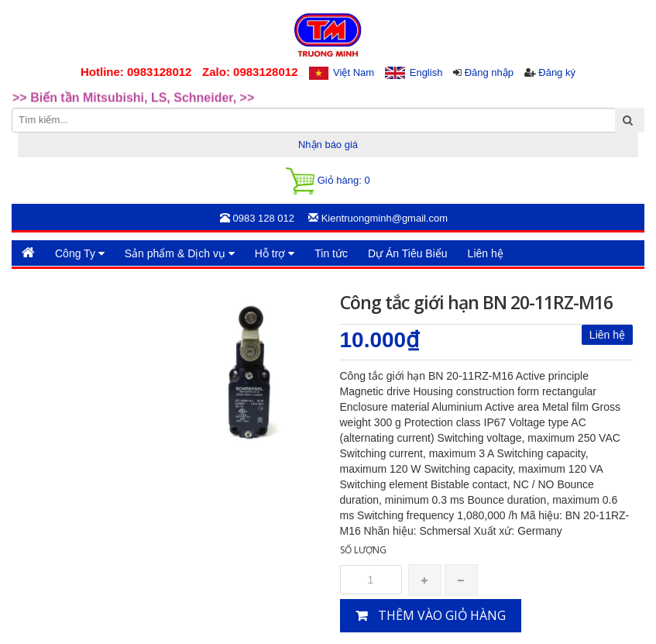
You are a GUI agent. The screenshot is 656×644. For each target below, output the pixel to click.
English (426, 72)
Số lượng (363, 550)
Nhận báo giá (328, 145)
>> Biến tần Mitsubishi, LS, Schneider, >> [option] (133, 105)
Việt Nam (354, 72)
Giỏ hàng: (328, 181)
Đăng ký (557, 72)
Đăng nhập (489, 72)
